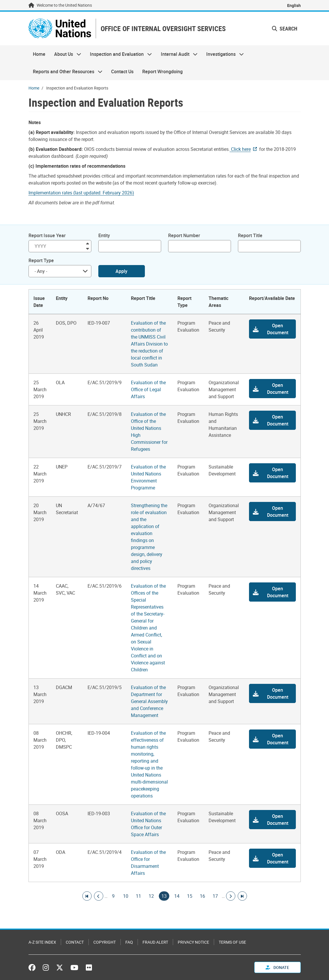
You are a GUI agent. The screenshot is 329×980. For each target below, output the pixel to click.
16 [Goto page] (202, 896)
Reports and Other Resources (65, 71)
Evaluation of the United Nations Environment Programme (148, 477)
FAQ (129, 942)
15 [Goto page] (190, 896)
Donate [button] (277, 967)
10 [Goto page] (126, 896)
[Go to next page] (231, 896)
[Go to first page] (87, 896)
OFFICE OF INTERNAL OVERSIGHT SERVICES (163, 29)
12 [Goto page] (151, 896)
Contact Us (122, 71)
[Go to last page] (242, 896)
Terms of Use (232, 942)
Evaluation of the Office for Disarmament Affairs (148, 863)
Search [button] (285, 28)
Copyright (105, 942)
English (294, 5)
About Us (65, 54)
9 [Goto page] (113, 896)
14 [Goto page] (177, 896)
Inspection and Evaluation (119, 54)
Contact (75, 942)
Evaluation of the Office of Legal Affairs (148, 389)
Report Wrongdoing (162, 71)
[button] (272, 329)
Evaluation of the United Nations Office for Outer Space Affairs (148, 824)
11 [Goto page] (138, 896)
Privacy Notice (193, 942)
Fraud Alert (155, 942)
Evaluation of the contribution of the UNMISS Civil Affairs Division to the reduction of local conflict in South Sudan (149, 344)
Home (39, 54)
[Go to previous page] (99, 896)
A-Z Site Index (42, 942)
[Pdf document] (85, 193)
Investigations (223, 54)
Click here (240, 149)
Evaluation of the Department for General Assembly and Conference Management (149, 701)
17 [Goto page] (215, 896)
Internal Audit (177, 54)
